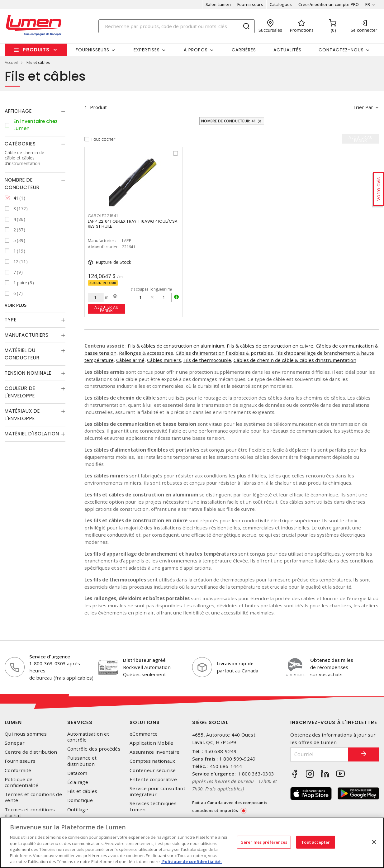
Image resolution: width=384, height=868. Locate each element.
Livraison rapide (235, 663)
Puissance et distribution (82, 761)
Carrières (244, 50)
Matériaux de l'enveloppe (22, 415)
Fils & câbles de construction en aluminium (176, 346)
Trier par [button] (363, 107)
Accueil (11, 62)
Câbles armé (130, 360)
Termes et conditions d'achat (30, 813)
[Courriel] (319, 754)
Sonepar (15, 743)
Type (11, 320)
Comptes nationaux (152, 761)
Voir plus (16, 305)
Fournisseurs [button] (92, 50)
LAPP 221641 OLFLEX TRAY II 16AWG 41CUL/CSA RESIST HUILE (133, 224)
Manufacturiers (27, 335)
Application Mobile (152, 743)
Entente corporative (153, 779)
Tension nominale (28, 373)
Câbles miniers (164, 360)
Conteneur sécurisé (153, 770)
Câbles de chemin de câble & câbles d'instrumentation (295, 360)
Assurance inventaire (154, 752)
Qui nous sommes (26, 734)
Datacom (77, 773)
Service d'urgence (50, 657)
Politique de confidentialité (21, 782)
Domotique (80, 800)
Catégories (20, 144)
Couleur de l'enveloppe (20, 392)
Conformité (18, 770)
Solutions (145, 722)
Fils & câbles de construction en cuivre (270, 346)
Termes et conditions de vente (33, 797)
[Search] (177, 26)
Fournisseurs (250, 4)
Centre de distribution (31, 752)
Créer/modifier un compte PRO (329, 4)
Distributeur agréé (144, 660)
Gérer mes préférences (264, 842)
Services (80, 722)
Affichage (18, 111)
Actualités (287, 50)
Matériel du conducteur (22, 354)
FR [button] (368, 4)
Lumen (13, 722)
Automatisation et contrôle (88, 737)
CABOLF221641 (103, 216)
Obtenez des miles (332, 660)
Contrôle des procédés (94, 749)
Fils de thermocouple (207, 360)
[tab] (35, 111)
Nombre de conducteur (22, 184)
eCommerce (144, 734)
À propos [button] (196, 50)
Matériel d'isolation (32, 434)
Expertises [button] (147, 50)
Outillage (78, 810)
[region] (192, 843)
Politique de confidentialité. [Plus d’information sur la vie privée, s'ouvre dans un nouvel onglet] (192, 861)
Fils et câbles (82, 791)
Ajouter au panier (106, 309)
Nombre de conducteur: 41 (228, 121)
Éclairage (78, 782)
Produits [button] (36, 50)
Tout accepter (315, 842)
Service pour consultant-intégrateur (158, 791)
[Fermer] (374, 842)
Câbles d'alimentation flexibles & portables (224, 353)
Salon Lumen (218, 4)
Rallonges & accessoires (146, 353)
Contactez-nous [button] (341, 50)
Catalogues (281, 4)
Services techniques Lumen (153, 806)
